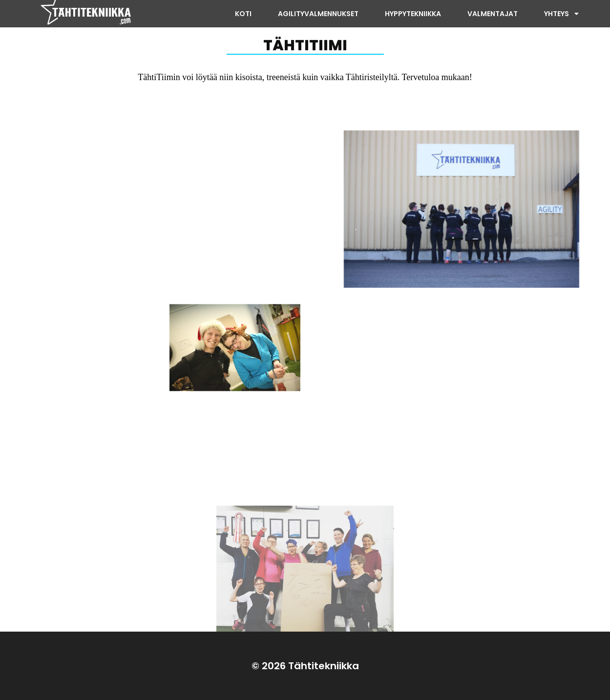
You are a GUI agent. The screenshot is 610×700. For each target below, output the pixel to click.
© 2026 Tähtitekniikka (305, 666)
